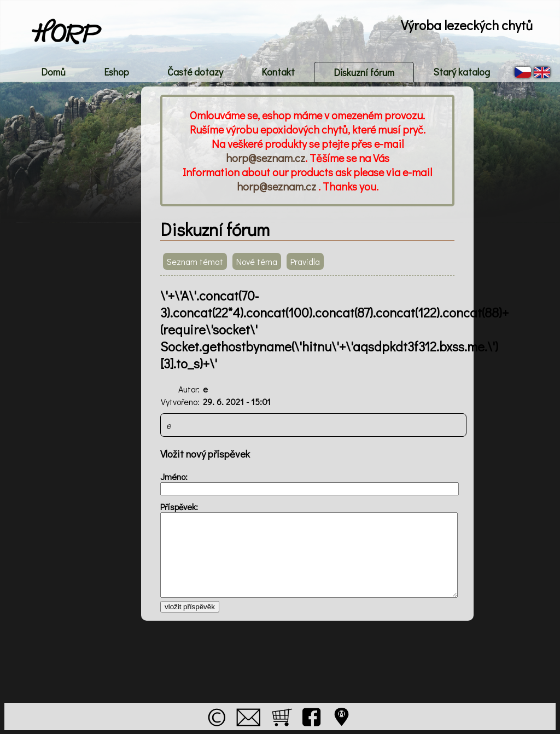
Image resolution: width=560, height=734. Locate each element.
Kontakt (278, 72)
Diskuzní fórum (364, 72)
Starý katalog (462, 72)
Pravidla (305, 261)
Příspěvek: (179, 507)
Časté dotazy (195, 72)
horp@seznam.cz (266, 158)
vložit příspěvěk (190, 607)
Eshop (116, 72)
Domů (53, 72)
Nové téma (257, 261)
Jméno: (174, 476)
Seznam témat (195, 261)
